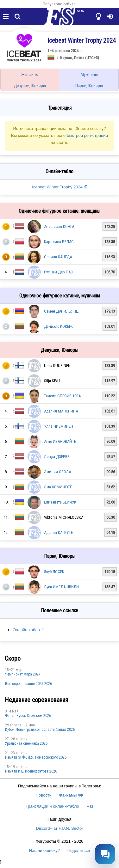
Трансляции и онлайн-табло (52, 806)
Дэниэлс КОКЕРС (59, 326)
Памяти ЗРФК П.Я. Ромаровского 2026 (36, 757)
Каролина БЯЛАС (59, 242)
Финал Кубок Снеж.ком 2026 (28, 716)
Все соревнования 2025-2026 (28, 684)
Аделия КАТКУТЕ (58, 532)
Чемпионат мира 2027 (23, 674)
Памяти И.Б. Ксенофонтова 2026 (31, 771)
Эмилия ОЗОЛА (57, 472)
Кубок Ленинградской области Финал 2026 (40, 730)
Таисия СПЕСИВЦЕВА (62, 396)
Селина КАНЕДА (58, 257)
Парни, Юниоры (89, 86)
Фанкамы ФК (71, 795)
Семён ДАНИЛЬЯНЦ (61, 311)
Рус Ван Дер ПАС (59, 272)
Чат (90, 806)
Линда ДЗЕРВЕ (57, 457)
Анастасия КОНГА (59, 226)
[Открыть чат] (105, 854)
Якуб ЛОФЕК (54, 572)
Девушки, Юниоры (30, 86)
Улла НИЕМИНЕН (59, 426)
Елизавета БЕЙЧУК (60, 502)
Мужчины (89, 74)
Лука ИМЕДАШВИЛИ (61, 587)
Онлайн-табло (26, 630)
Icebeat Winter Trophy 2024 (57, 187)
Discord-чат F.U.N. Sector (60, 828)
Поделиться (79, 850)
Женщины (30, 74)
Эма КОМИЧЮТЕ (58, 487)
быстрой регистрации (87, 135)
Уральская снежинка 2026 (26, 743)
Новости (44, 795)
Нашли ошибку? (44, 850)
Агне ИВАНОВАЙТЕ (60, 441)
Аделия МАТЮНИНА (61, 411)
